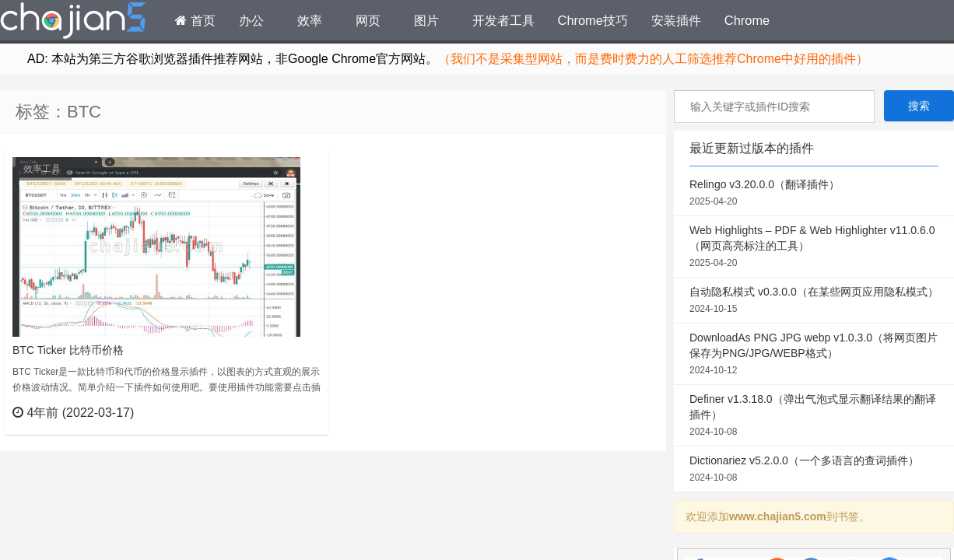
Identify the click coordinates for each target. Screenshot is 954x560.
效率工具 (42, 169)
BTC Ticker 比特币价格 (68, 350)
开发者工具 (503, 20)
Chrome (747, 20)
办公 (251, 20)
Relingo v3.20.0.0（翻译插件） (814, 194)
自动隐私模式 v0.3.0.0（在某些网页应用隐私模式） (814, 301)
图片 (426, 20)
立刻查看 (288, 412)
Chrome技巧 (593, 20)
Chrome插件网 (73, 23)
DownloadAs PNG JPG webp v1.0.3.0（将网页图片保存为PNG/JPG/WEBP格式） (814, 355)
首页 (195, 20)
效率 (310, 20)
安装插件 (676, 20)
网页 (368, 20)
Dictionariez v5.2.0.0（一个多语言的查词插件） (814, 470)
